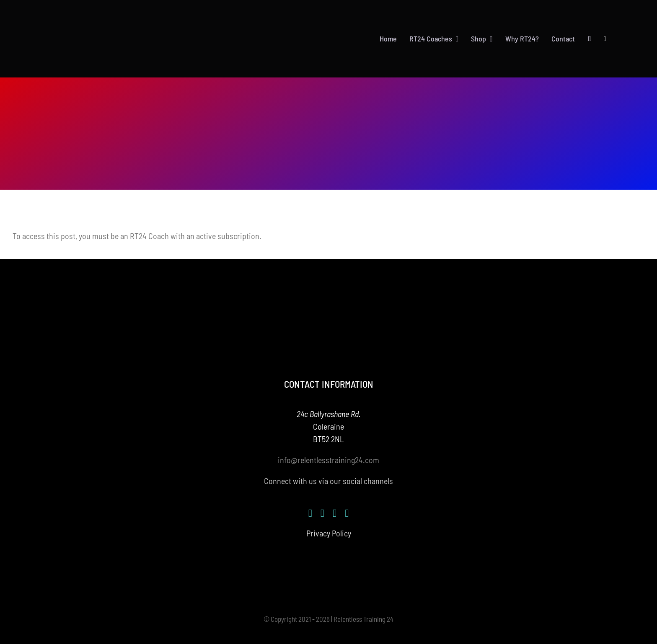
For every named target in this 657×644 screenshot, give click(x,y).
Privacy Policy (329, 533)
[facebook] (310, 513)
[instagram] (322, 513)
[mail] (347, 513)
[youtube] (335, 513)
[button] (589, 39)
